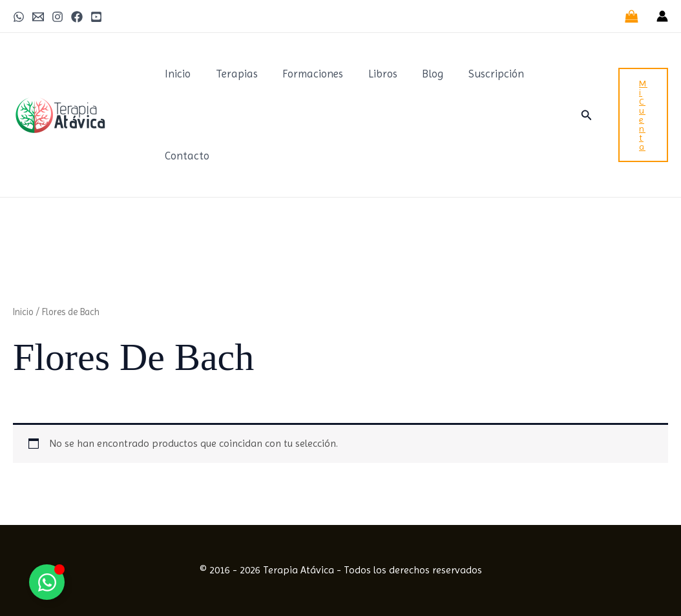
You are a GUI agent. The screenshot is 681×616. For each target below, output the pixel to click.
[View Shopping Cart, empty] (631, 16)
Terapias (232, 74)
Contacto (186, 156)
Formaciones (306, 74)
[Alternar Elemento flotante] (47, 582)
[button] (587, 115)
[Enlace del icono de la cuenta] (662, 16)
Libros (372, 74)
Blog (420, 74)
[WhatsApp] (19, 17)
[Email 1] (38, 17)
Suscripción (480, 74)
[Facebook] (77, 17)
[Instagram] (58, 17)
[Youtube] (96, 17)
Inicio (176, 74)
